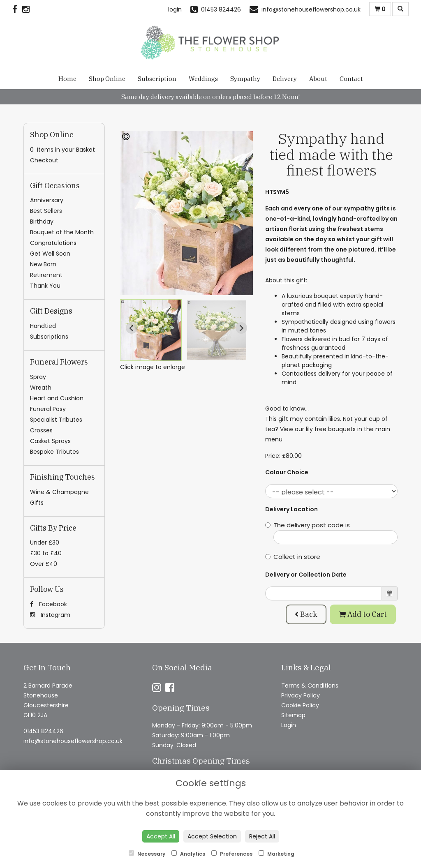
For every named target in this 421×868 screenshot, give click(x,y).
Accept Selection (212, 836)
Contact (351, 79)
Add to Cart (363, 614)
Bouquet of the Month (62, 232)
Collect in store (293, 557)
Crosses (41, 430)
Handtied (43, 326)
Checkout (44, 160)
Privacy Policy (301, 695)
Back (306, 614)
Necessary (147, 854)
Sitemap (293, 715)
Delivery (285, 79)
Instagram (50, 615)
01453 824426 (43, 731)
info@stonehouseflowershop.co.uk (73, 741)
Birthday (42, 222)
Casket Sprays (50, 441)
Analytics (188, 854)
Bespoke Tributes (54, 452)
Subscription (157, 79)
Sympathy (245, 79)
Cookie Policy (300, 705)
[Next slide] (241, 328)
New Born (43, 264)
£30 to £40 (46, 553)
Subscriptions (49, 337)
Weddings (203, 79)
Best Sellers (46, 211)
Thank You (45, 286)
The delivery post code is (332, 532)
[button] (151, 330)
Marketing (276, 854)
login (175, 9)
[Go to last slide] (132, 328)
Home (67, 79)
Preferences (232, 854)
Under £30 (45, 542)
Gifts (37, 503)
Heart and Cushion (57, 398)
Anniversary (47, 200)
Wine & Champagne (59, 492)
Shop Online (107, 79)
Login (289, 725)
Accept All (161, 836)
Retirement (46, 275)
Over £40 (44, 564)
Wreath (41, 388)
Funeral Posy (48, 409)
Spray (38, 377)
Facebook (49, 604)
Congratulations (53, 243)
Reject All (262, 836)
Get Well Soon (50, 254)
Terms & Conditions (310, 686)
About (318, 79)
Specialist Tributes (56, 420)
